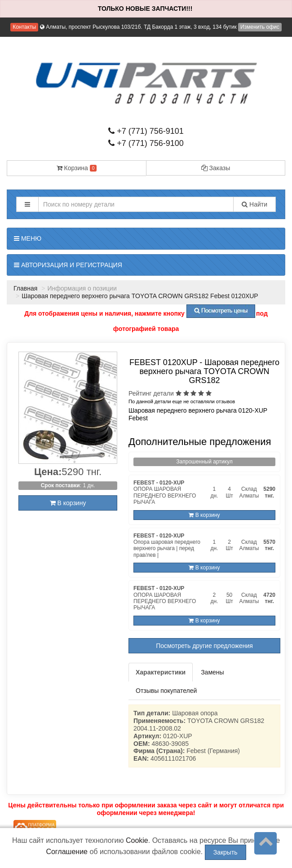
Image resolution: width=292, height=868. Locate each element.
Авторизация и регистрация (68, 265)
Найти (254, 204)
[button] (27, 204)
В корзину (68, 503)
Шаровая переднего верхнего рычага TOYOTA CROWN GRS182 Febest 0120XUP (140, 296)
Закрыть (226, 852)
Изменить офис (260, 27)
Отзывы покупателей (166, 691)
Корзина (77, 168)
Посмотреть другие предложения (204, 646)
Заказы (216, 168)
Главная (25, 288)
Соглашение (67, 852)
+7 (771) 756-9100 (146, 143)
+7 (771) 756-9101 (146, 131)
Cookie (137, 840)
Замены (212, 672)
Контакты (24, 27)
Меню (28, 238)
